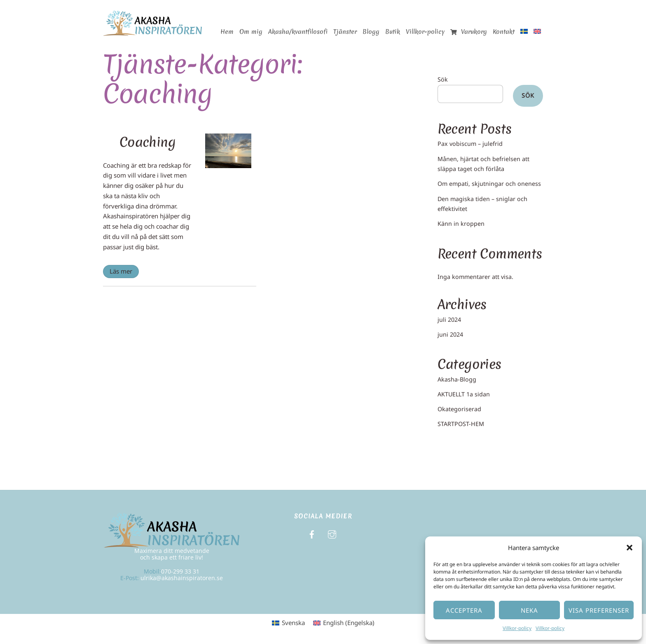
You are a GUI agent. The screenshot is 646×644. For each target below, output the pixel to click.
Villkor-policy (517, 628)
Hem (227, 32)
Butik (393, 32)
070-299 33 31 (180, 571)
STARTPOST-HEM (461, 424)
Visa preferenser (599, 610)
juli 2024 (449, 320)
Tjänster (345, 32)
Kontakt (504, 32)
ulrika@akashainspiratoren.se (182, 578)
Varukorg (469, 32)
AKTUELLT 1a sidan (464, 394)
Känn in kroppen (461, 224)
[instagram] (332, 533)
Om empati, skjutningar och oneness (489, 184)
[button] (630, 548)
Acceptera (464, 610)
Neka (529, 610)
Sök (443, 79)
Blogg (371, 32)
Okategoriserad (459, 409)
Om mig (251, 32)
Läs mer (121, 271)
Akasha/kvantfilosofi (298, 32)
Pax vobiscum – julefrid (470, 144)
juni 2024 (450, 334)
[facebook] (312, 533)
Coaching (147, 142)
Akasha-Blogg (457, 379)
